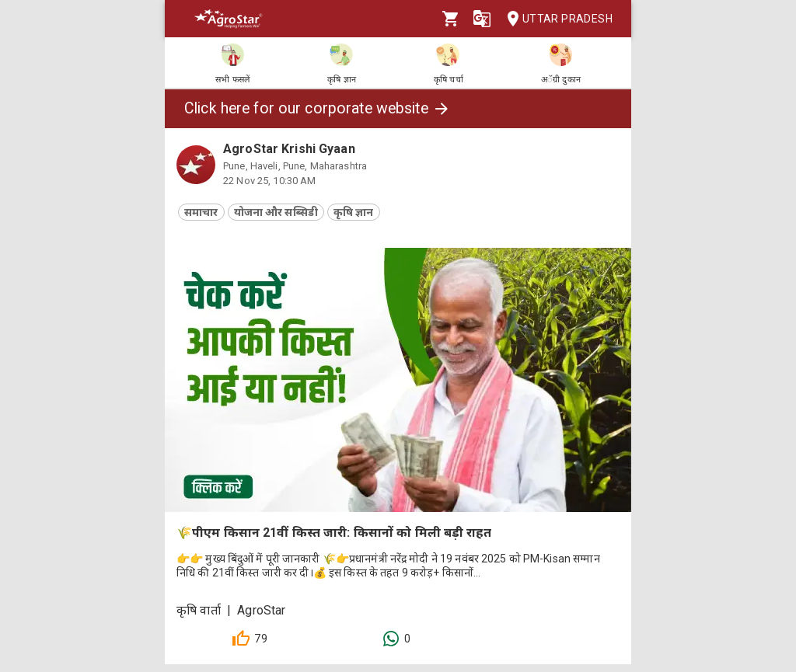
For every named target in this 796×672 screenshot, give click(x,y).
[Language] (482, 19)
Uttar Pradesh (555, 19)
